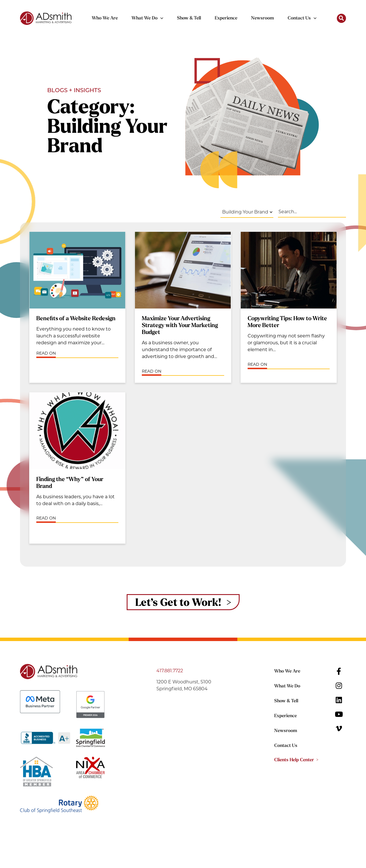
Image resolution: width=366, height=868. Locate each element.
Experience (226, 18)
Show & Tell (189, 18)
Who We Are (105, 18)
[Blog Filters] (247, 212)
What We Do (147, 18)
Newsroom (262, 18)
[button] (341, 18)
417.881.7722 (170, 671)
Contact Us (302, 18)
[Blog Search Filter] (312, 212)
